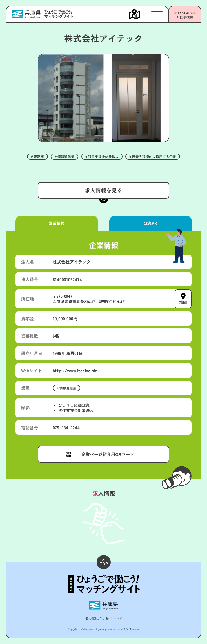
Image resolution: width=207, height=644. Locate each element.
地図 (183, 302)
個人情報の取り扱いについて (104, 618)
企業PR (150, 223)
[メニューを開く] (140, 14)
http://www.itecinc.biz (75, 370)
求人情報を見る (103, 190)
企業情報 (57, 223)
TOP (104, 563)
